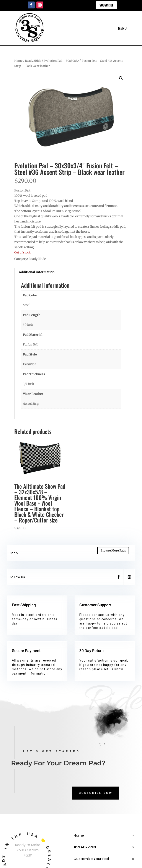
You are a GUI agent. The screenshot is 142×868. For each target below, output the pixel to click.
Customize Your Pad (91, 859)
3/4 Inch (29, 384)
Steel (26, 305)
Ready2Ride (33, 61)
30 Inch (28, 325)
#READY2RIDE (85, 847)
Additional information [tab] (37, 272)
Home (18, 61)
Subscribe (106, 5)
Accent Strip (31, 404)
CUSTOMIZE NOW (95, 793)
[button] (121, 78)
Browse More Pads (113, 551)
